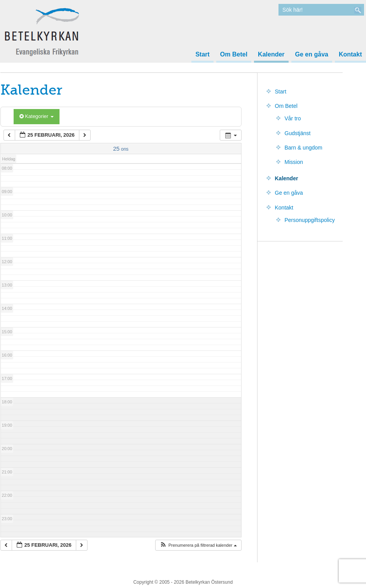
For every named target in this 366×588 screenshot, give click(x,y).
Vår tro (293, 118)
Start (202, 55)
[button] (198, 545)
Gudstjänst (298, 133)
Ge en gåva (312, 55)
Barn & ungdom (304, 148)
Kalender (271, 55)
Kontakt (350, 55)
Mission (294, 162)
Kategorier (37, 116)
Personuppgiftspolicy (310, 220)
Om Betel (234, 55)
